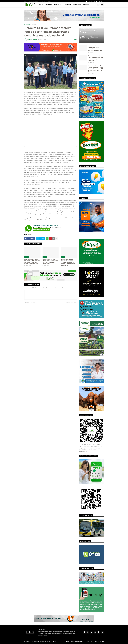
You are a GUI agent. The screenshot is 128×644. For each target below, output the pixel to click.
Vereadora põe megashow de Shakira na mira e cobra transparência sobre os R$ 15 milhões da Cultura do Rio (96, 69)
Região (34, 25)
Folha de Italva (34, 642)
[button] (98, 5)
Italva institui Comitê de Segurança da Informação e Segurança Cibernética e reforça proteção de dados (32, 261)
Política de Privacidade (33, 1)
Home (26, 1)
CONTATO (86, 5)
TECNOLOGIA (77, 5)
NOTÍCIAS (48, 5)
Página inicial (28, 25)
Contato (49, 1)
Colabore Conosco (99, 642)
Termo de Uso (43, 1)
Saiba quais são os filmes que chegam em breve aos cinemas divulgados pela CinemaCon (95, 58)
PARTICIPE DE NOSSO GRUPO (41, 230)
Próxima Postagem (71, 303)
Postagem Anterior (30, 303)
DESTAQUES (58, 5)
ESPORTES (68, 5)
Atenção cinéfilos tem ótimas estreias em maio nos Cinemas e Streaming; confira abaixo (50, 261)
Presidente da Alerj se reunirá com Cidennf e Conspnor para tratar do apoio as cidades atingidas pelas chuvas (68, 262)
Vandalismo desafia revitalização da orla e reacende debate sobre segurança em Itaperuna (95, 48)
